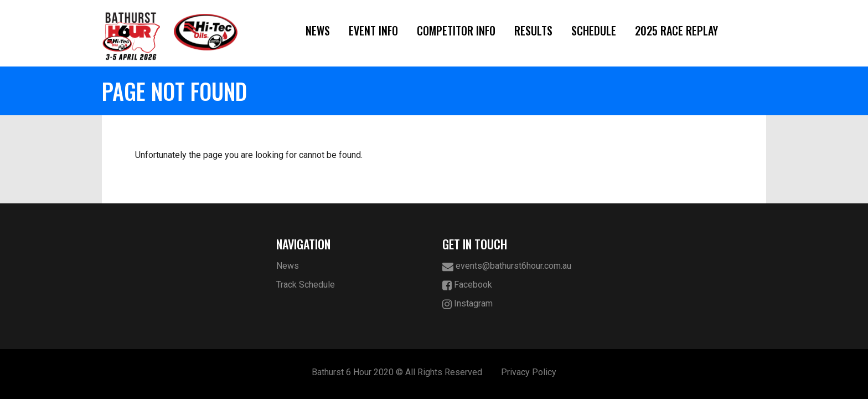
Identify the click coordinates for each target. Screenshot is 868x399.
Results (533, 30)
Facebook (467, 285)
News (318, 30)
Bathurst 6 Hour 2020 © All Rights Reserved (397, 372)
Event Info (373, 30)
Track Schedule (306, 285)
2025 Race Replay (676, 30)
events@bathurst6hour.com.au (507, 266)
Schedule (594, 30)
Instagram (467, 304)
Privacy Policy (529, 372)
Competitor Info (456, 30)
